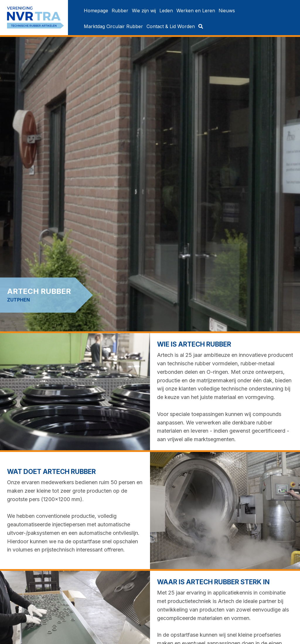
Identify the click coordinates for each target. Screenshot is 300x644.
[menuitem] (96, 11)
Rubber (120, 11)
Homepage (96, 11)
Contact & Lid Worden (171, 26)
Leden (166, 11)
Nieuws (227, 11)
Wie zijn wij (144, 11)
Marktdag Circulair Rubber (113, 26)
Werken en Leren (196, 11)
